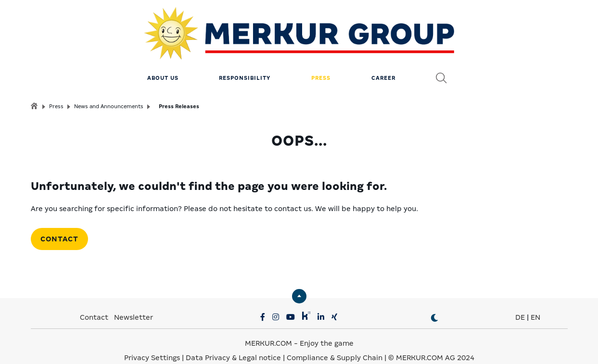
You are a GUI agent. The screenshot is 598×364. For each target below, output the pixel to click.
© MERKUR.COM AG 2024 (431, 345)
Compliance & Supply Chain (335, 345)
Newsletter (134, 304)
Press (321, 65)
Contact (59, 226)
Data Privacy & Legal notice (233, 345)
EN (535, 304)
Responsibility (245, 65)
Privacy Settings (152, 345)
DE (520, 304)
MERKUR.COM (268, 330)
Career (383, 65)
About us (163, 65)
